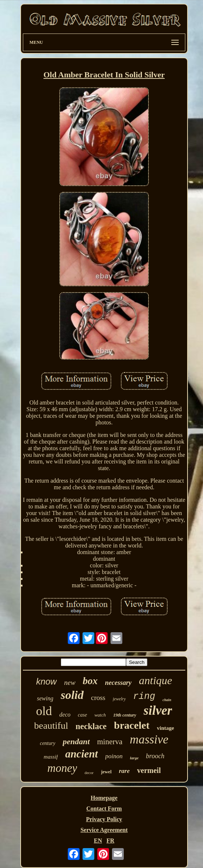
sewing (45, 698)
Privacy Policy (104, 819)
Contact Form (104, 808)
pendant (76, 741)
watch (100, 715)
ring (144, 696)
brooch (155, 756)
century (48, 743)
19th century (125, 715)
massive (149, 739)
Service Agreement (104, 830)
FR (110, 841)
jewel (106, 772)
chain (167, 700)
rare (124, 771)
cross (98, 698)
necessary (118, 683)
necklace (91, 726)
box (90, 681)
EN (98, 841)
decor (89, 773)
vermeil (149, 770)
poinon (114, 756)
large (134, 758)
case (82, 715)
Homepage (104, 798)
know (46, 681)
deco (65, 715)
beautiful (51, 726)
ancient (82, 754)
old (44, 711)
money (62, 768)
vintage (166, 728)
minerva (110, 742)
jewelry (119, 699)
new (70, 682)
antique (155, 680)
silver (158, 710)
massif (51, 757)
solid (72, 695)
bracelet (132, 725)
